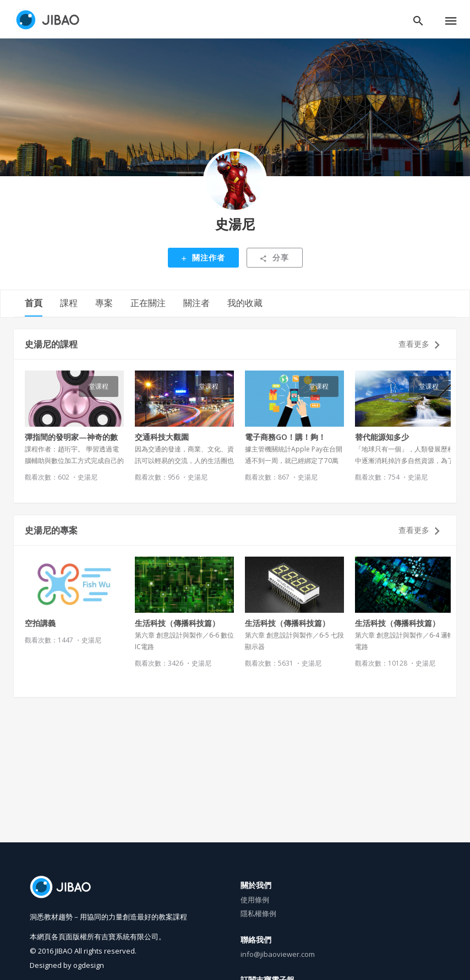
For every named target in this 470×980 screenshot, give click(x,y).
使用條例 (255, 900)
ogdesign (89, 965)
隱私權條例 (258, 913)
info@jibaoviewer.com (278, 954)
